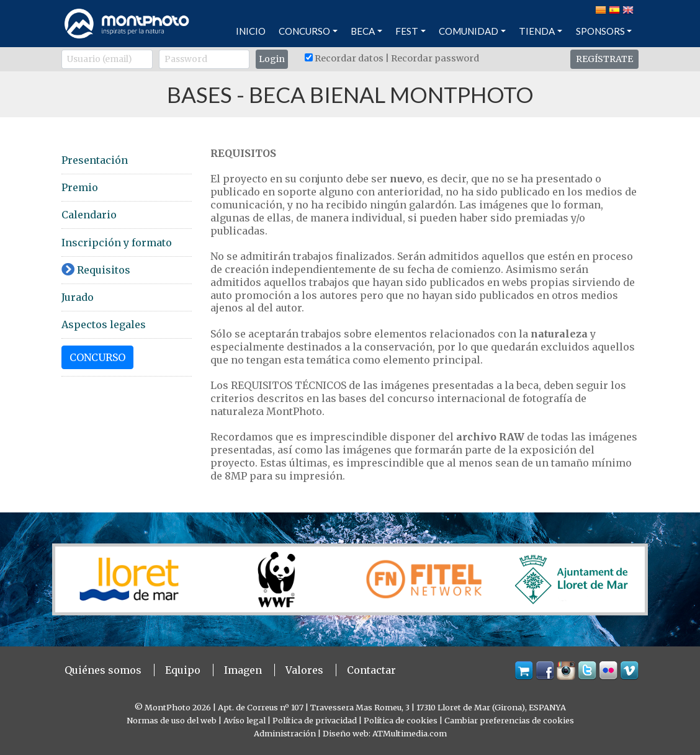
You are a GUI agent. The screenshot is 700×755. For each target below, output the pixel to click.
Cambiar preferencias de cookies (509, 720)
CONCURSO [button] (304, 31)
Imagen (243, 670)
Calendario (89, 215)
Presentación (95, 160)
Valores (304, 670)
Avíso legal (245, 720)
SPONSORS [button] (600, 31)
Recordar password (435, 58)
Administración (285, 733)
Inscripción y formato (117, 243)
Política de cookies (401, 720)
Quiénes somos (103, 670)
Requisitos (96, 270)
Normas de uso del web (172, 720)
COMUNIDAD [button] (469, 31)
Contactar (371, 670)
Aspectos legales (104, 324)
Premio (80, 187)
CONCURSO (97, 357)
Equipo (183, 670)
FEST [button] (407, 31)
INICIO (251, 31)
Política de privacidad (315, 720)
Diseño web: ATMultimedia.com (385, 733)
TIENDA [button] (537, 31)
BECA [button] (363, 31)
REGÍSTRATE (604, 59)
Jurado (78, 297)
